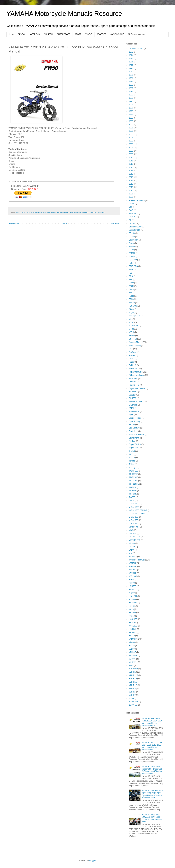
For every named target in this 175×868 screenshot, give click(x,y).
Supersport (134, 448)
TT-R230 (133, 487)
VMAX (132, 550)
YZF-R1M (133, 682)
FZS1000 (133, 306)
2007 (131, 148)
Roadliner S (134, 385)
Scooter (132, 395)
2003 (131, 134)
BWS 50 (132, 217)
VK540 (132, 543)
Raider (132, 362)
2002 (131, 131)
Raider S (133, 365)
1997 (131, 115)
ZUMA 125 (133, 702)
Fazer (131, 243)
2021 (131, 194)
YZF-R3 (132, 688)
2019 (28, 212)
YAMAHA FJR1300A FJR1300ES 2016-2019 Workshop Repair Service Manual (152, 722)
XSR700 (132, 586)
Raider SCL (134, 368)
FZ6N (131, 283)
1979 (131, 72)
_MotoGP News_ (136, 49)
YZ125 (132, 646)
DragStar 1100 (135, 227)
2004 (131, 138)
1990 (131, 101)
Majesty (132, 313)
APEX (131, 204)
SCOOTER (101, 34)
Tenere (132, 458)
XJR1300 (133, 576)
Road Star (133, 379)
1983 (131, 85)
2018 (23, 212)
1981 (131, 78)
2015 (131, 174)
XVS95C (133, 632)
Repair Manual (62, 212)
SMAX (132, 408)
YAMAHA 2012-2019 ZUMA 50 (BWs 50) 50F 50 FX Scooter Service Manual (152, 818)
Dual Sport (133, 240)
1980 (131, 75)
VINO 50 (133, 533)
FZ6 (131, 280)
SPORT (78, 34)
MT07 (131, 322)
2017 (18, 212)
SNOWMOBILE (117, 34)
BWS (131, 210)
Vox (130, 553)
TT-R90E (133, 494)
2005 (131, 141)
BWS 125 (133, 214)
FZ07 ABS (133, 266)
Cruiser (132, 223)
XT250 (132, 593)
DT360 (132, 237)
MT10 (131, 332)
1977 (131, 65)
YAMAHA (101, 212)
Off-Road (39, 212)
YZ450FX (133, 662)
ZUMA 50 (133, 705)
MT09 (131, 329)
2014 (131, 171)
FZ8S (131, 299)
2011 (131, 161)
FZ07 (131, 263)
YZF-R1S (133, 685)
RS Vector (133, 392)
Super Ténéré (135, 444)
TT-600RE (133, 474)
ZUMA (132, 698)
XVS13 (132, 623)
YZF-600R (133, 669)
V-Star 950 (133, 524)
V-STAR (89, 34)
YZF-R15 (133, 679)
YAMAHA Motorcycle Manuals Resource (64, 14)
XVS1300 (133, 626)
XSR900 (132, 590)
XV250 (132, 616)
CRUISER (48, 34)
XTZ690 (132, 599)
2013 (131, 167)
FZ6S (131, 289)
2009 (131, 154)
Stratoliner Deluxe (137, 434)
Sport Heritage (135, 418)
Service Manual (75, 212)
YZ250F (132, 652)
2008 (131, 151)
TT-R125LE (134, 484)
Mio (130, 319)
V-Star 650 (133, 520)
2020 (32, 212)
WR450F (133, 573)
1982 (131, 82)
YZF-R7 (132, 695)
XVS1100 (133, 619)
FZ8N (131, 296)
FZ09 (131, 270)
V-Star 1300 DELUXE (138, 510)
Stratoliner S (134, 438)
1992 (131, 108)
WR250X (133, 570)
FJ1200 (132, 256)
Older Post (114, 223)
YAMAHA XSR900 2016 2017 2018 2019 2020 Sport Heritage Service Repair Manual (152, 794)
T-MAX (132, 451)
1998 (131, 118)
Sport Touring (135, 421)
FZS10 (132, 303)
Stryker (132, 441)
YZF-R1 (132, 672)
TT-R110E (133, 477)
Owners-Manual (136, 342)
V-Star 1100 (134, 504)
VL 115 (132, 547)
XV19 (131, 609)
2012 (131, 164)
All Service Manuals (137, 34)
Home (11, 34)
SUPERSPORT (64, 34)
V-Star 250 (133, 517)
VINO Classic (135, 537)
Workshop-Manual (89, 212)
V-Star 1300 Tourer (137, 514)
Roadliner (133, 382)
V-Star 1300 (134, 507)
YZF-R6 (132, 692)
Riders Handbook (136, 375)
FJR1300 (133, 260)
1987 (131, 92)
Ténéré (132, 461)
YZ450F (132, 659)
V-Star (131, 500)
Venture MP (134, 527)
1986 (131, 88)
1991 (131, 105)
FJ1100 (132, 253)
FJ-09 (131, 250)
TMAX (131, 464)
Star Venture (134, 428)
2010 (131, 157)
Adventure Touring (137, 200)
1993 (131, 111)
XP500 (132, 583)
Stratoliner (133, 431)
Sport (131, 415)
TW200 (132, 497)
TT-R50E (133, 491)
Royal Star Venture (137, 388)
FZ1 (131, 273)
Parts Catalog (135, 346)
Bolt (131, 207)
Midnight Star (135, 316)
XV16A (132, 606)
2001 (131, 128)
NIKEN (132, 336)
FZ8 (131, 293)
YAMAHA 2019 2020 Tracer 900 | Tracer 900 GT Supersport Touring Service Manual (152, 770)
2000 (131, 125)
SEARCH (22, 34)
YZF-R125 (133, 675)
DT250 (132, 233)
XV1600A (133, 603)
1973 (131, 52)
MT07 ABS (133, 326)
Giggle (132, 309)
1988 (131, 95)
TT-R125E (133, 481)
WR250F (133, 563)
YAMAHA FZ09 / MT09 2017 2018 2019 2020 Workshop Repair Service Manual (152, 746)
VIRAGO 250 (134, 540)
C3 (130, 220)
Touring (132, 467)
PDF (131, 349)
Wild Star (133, 557)
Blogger (93, 860)
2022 (131, 197)
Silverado (133, 405)
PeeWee (47, 212)
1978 (131, 68)
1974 (131, 55)
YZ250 (132, 649)
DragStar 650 (135, 230)
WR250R (133, 566)
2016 (131, 177)
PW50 (53, 212)
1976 (131, 62)
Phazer (132, 355)
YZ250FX (133, 655)
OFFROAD (35, 34)
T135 (131, 454)
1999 (131, 121)
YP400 (132, 642)
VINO (131, 530)
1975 (131, 59)
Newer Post (14, 223)
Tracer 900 (134, 471)
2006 (131, 144)
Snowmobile (134, 412)
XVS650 (132, 629)
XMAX (132, 580)
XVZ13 (132, 636)
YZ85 (131, 665)
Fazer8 (132, 247)
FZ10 (131, 276)
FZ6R (131, 286)
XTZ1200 (133, 596)
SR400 (132, 425)
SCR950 (132, 398)
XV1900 (132, 613)
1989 (131, 98)
